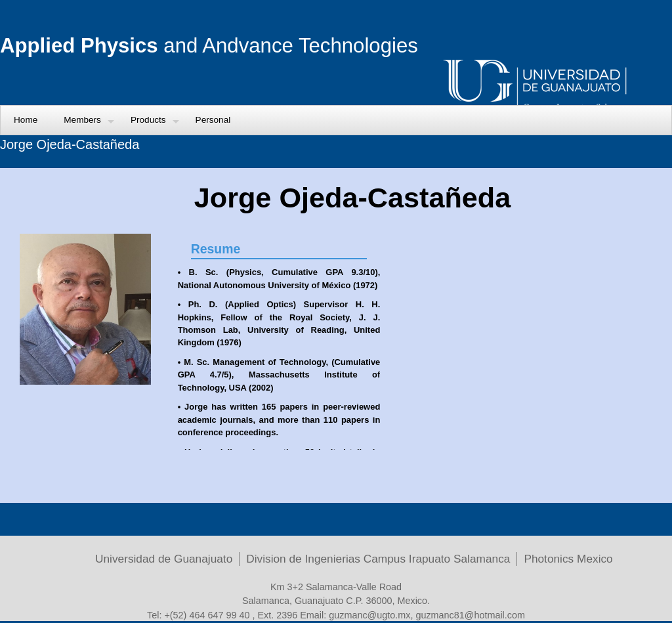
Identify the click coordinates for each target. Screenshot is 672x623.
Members (82, 120)
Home (26, 120)
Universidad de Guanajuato (164, 559)
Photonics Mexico (568, 559)
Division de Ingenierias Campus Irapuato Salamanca (378, 559)
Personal (213, 120)
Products (148, 120)
